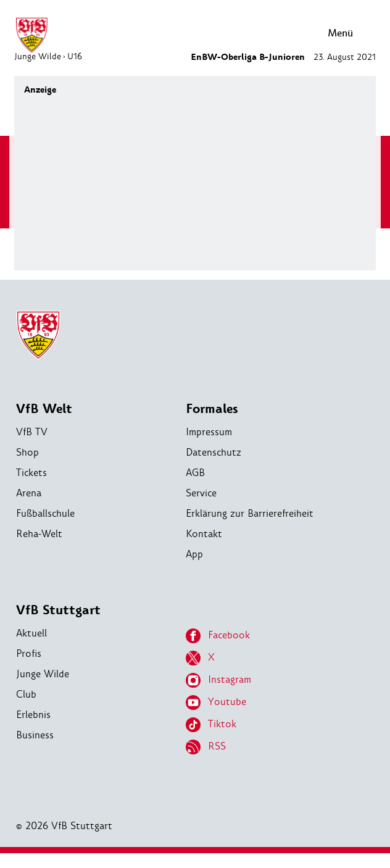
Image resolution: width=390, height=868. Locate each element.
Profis (29, 653)
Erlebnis (33, 715)
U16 (75, 56)
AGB (195, 473)
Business (35, 735)
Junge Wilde (43, 674)
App (194, 554)
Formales (212, 409)
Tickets (31, 473)
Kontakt (204, 534)
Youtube (216, 703)
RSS (206, 747)
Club (26, 694)
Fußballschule (45, 513)
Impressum (209, 432)
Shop (27, 452)
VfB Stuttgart (58, 610)
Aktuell (31, 633)
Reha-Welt (39, 534)
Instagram (218, 680)
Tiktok (211, 725)
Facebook (218, 636)
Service (201, 493)
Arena (29, 493)
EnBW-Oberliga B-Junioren (248, 57)
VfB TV (32, 432)
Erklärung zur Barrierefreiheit (250, 513)
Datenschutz (214, 452)
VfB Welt (44, 409)
